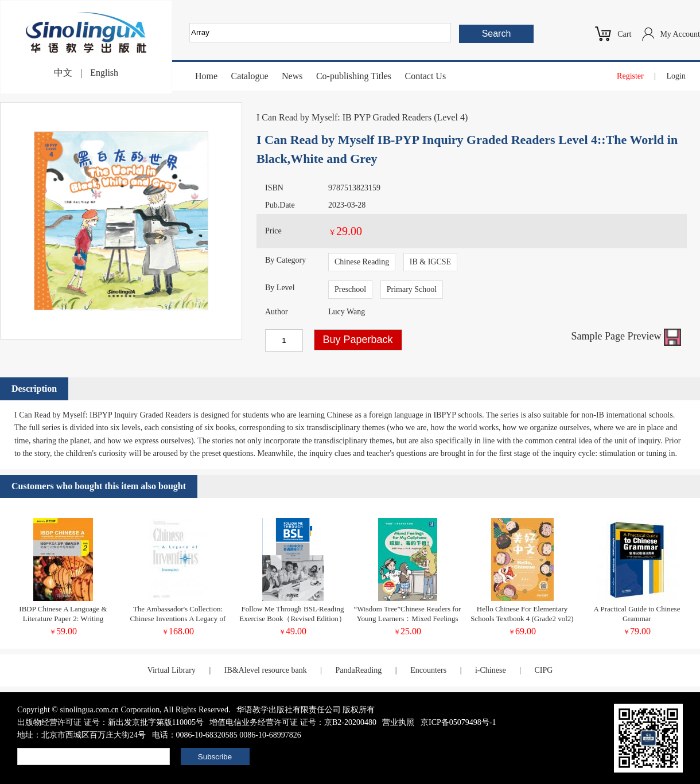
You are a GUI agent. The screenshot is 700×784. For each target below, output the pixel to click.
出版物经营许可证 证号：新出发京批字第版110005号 (110, 722)
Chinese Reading (362, 262)
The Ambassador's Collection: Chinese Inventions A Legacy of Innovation (178, 619)
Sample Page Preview (626, 336)
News (292, 76)
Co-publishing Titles (354, 76)
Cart (624, 34)
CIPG (543, 670)
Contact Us (426, 76)
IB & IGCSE (430, 262)
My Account (680, 34)
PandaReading (358, 670)
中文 (63, 73)
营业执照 (398, 722)
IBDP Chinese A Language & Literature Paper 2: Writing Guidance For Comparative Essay (63, 619)
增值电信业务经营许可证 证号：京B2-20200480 (293, 722)
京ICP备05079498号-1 (458, 722)
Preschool (350, 289)
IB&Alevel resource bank (266, 670)
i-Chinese (491, 670)
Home (206, 76)
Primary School (412, 289)
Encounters (428, 670)
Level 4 (450, 117)
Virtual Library (172, 670)
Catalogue (250, 76)
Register (630, 76)
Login (676, 76)
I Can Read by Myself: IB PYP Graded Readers (344, 117)
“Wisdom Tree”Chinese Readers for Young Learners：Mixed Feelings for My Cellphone (408, 619)
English (104, 73)
